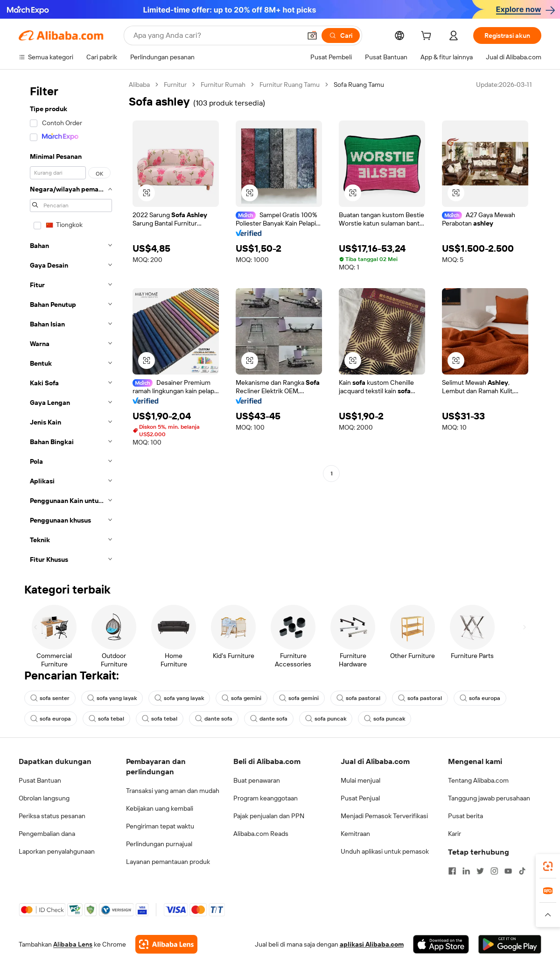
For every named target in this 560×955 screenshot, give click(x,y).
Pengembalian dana (47, 834)
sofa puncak (326, 719)
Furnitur (175, 85)
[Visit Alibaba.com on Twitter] (480, 871)
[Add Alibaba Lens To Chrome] (166, 944)
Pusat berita (465, 816)
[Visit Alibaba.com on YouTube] (508, 871)
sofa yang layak (112, 698)
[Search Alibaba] (216, 35)
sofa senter (50, 698)
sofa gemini (241, 698)
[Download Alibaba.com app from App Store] (441, 944)
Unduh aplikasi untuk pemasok (385, 851)
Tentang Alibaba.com (478, 780)
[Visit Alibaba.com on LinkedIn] (466, 871)
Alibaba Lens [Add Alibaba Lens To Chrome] (73, 944)
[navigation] (71, 325)
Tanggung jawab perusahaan (489, 798)
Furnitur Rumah (223, 85)
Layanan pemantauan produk (168, 862)
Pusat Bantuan (40, 780)
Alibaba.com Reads (261, 834)
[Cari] (341, 35)
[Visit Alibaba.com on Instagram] (494, 871)
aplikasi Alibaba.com (372, 944)
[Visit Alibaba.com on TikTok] (522, 871)
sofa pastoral (358, 698)
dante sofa (214, 719)
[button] (312, 35)
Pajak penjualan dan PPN (269, 816)
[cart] (428, 37)
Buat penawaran (257, 780)
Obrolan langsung (44, 798)
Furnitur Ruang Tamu (290, 85)
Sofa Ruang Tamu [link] (359, 85)
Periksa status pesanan (52, 816)
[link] (548, 866)
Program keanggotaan (266, 798)
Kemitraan (355, 834)
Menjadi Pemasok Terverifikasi (384, 816)
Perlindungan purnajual (159, 844)
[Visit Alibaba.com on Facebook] (452, 871)
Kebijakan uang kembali (160, 808)
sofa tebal (106, 719)
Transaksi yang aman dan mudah (173, 791)
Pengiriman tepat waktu (160, 826)
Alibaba (139, 85)
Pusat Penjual (360, 798)
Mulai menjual (360, 780)
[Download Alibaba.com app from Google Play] (510, 944)
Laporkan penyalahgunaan (57, 851)
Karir (455, 834)
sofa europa (480, 698)
